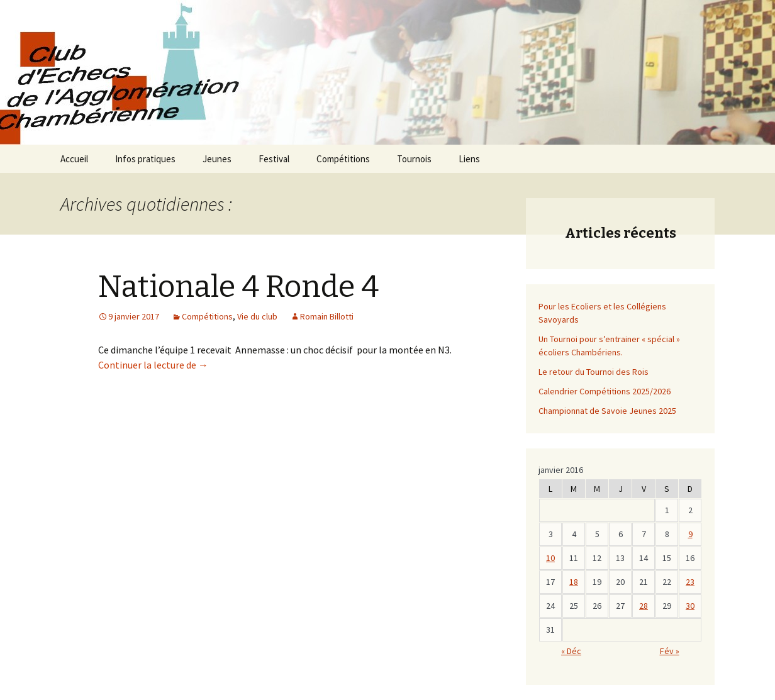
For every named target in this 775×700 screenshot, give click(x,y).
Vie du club (257, 316)
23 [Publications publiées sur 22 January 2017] (690, 582)
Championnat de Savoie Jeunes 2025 (607, 411)
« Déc (571, 651)
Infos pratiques (145, 159)
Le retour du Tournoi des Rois (594, 372)
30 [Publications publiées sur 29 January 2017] (690, 606)
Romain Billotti (327, 316)
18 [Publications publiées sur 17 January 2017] (574, 582)
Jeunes (217, 159)
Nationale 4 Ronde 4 (238, 287)
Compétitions (343, 159)
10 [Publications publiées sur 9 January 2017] (550, 558)
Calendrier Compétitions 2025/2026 (605, 391)
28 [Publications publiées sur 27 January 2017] (644, 606)
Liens (469, 159)
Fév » (670, 651)
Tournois (414, 159)
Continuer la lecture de (153, 365)
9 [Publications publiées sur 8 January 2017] (690, 534)
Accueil (74, 159)
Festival (274, 159)
